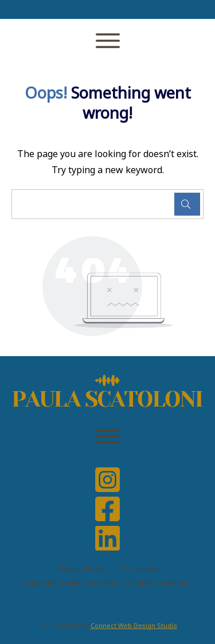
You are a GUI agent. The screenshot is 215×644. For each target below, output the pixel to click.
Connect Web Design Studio (134, 625)
